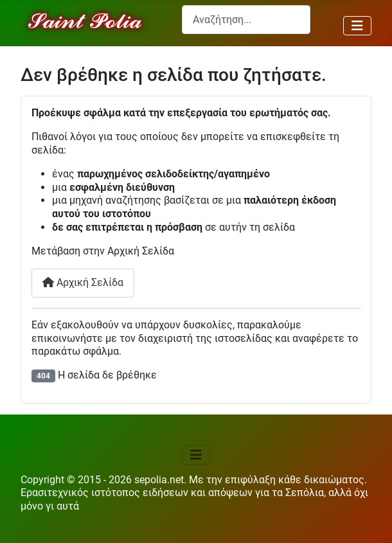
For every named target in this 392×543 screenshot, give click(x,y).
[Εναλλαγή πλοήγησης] (357, 26)
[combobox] (246, 20)
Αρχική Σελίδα (83, 282)
